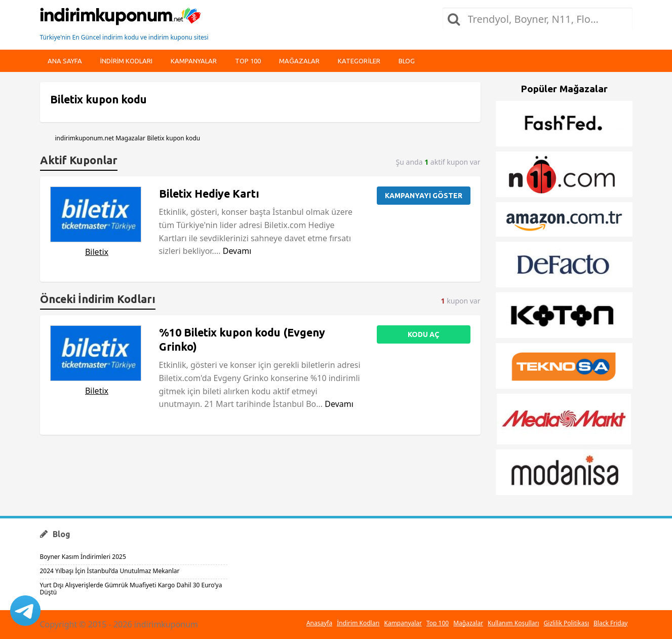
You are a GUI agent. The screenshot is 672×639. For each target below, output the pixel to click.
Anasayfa (319, 623)
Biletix (97, 252)
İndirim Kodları (358, 623)
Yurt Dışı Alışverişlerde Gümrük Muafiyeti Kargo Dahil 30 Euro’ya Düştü (131, 589)
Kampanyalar (194, 61)
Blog (407, 61)
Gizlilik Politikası (567, 623)
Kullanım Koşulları (513, 623)
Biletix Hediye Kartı (209, 194)
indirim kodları (127, 61)
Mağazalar (299, 61)
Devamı (237, 251)
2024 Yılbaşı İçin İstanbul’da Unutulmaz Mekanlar (110, 571)
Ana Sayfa (65, 61)
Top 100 (248, 61)
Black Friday (610, 623)
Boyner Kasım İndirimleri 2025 (83, 557)
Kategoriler (359, 61)
